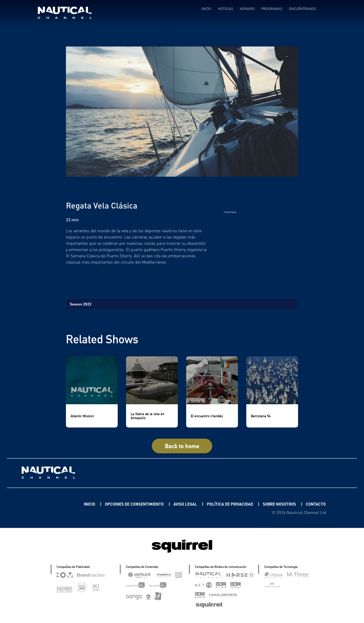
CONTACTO (315, 504)
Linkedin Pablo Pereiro (42, 504)
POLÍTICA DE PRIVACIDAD (225, 504)
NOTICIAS (225, 9)
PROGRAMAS (272, 9)
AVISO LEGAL (179, 504)
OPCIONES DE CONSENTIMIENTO (125, 504)
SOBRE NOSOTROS (277, 504)
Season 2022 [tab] (81, 304)
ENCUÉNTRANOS (302, 9)
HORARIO (247, 9)
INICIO (206, 9)
